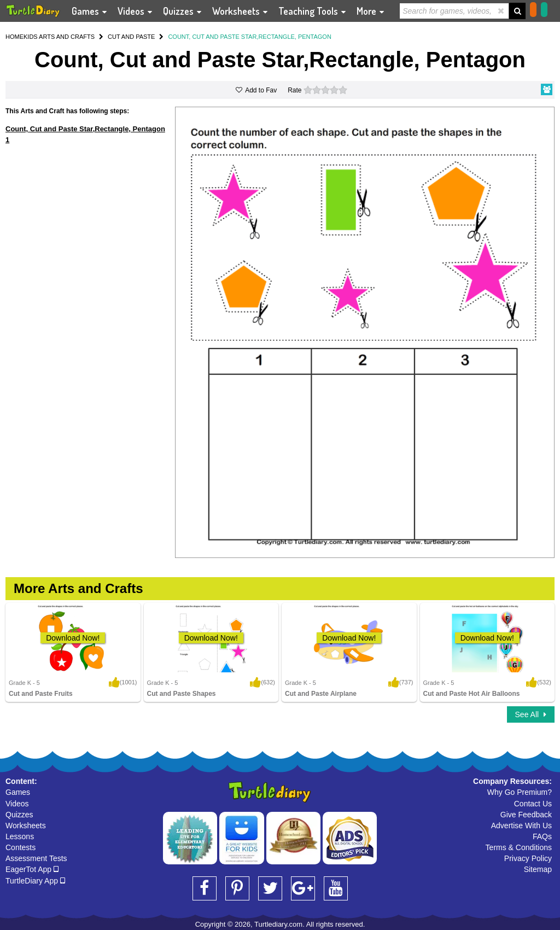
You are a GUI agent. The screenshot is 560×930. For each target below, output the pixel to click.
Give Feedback (526, 815)
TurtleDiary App (35, 881)
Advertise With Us (521, 826)
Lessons (20, 836)
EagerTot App (32, 869)
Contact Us (533, 804)
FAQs (542, 836)
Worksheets (26, 826)
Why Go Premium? (520, 792)
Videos (17, 804)
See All (531, 714)
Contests (21, 847)
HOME (14, 37)
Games (18, 792)
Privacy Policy (528, 858)
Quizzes (19, 815)
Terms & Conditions (519, 847)
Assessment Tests (36, 858)
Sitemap (538, 869)
